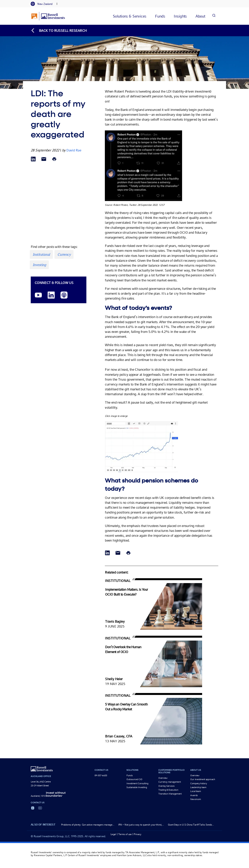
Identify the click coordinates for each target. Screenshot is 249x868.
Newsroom (196, 799)
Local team (196, 791)
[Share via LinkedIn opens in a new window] (33, 159)
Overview (163, 778)
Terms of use (125, 834)
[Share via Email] (44, 159)
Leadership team (198, 787)
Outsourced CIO (134, 779)
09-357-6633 (101, 775)
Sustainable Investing (137, 787)
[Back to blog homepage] (59, 30)
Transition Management (170, 794)
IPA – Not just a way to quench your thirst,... (141, 825)
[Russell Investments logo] (48, 16)
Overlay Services (166, 786)
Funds (129, 775)
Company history (199, 783)
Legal (113, 834)
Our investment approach (203, 779)
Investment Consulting (137, 783)
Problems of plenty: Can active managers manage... (88, 825)
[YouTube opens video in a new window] (38, 295)
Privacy (137, 834)
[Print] (54, 159)
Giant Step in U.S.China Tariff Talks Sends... (191, 825)
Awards (194, 795)
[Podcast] (64, 295)
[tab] (44, 4)
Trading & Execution (168, 790)
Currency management (170, 782)
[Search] (214, 16)
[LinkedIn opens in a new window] (51, 295)
